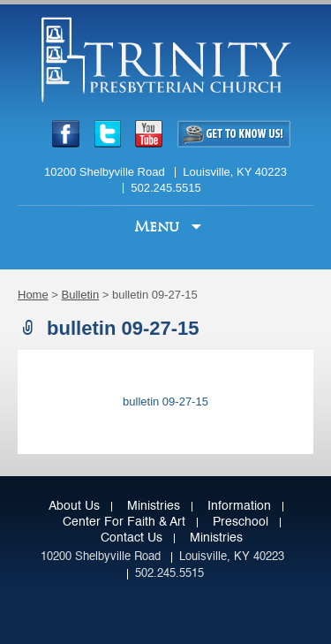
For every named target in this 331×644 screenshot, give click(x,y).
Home (33, 295)
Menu (159, 227)
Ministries (154, 506)
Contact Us (132, 538)
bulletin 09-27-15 (165, 402)
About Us (74, 506)
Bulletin (81, 295)
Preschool (241, 522)
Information (239, 506)
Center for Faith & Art (124, 522)
